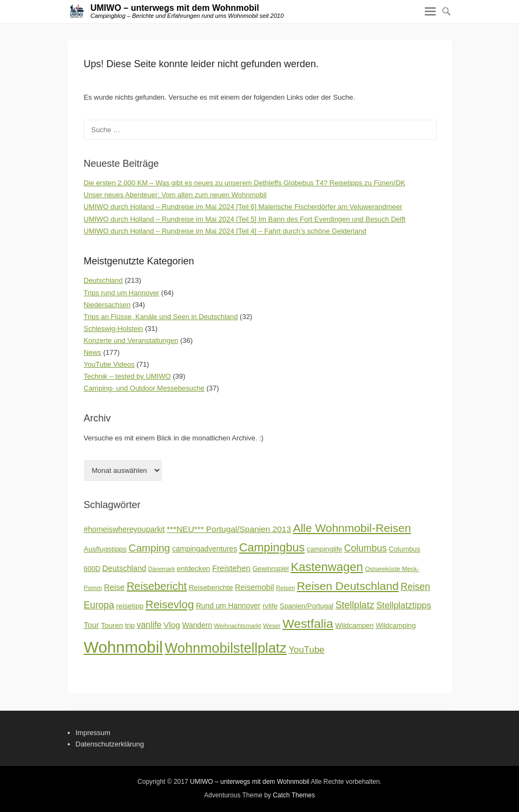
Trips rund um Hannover (122, 293)
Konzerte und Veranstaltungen (131, 340)
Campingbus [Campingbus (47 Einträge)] (272, 547)
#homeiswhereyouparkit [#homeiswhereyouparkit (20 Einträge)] (124, 529)
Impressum (93, 733)
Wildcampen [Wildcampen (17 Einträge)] (354, 625)
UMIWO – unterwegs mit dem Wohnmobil (175, 8)
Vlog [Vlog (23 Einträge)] (172, 625)
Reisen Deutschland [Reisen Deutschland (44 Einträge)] (348, 586)
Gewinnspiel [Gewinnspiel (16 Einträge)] (270, 569)
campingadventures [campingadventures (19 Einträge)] (205, 549)
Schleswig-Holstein (114, 329)
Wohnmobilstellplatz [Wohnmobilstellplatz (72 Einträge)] (225, 648)
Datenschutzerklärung (110, 744)
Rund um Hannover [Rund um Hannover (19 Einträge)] (228, 606)
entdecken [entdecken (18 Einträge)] (194, 569)
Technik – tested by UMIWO (127, 376)
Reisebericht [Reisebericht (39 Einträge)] (157, 586)
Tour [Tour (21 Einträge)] (91, 625)
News (93, 352)
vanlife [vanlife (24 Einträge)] (149, 625)
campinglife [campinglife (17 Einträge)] (324, 549)
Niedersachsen (107, 305)
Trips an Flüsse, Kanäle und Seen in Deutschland (161, 317)
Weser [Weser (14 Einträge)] (272, 626)
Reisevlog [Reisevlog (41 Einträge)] (170, 605)
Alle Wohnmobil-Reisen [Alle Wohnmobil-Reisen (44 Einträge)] (352, 528)
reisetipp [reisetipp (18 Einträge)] (130, 606)
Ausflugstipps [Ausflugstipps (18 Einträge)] (105, 549)
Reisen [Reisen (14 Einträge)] (285, 588)
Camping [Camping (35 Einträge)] (150, 548)
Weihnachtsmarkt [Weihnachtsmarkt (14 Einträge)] (238, 626)
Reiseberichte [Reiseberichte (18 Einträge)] (211, 587)
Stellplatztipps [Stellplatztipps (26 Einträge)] (404, 605)
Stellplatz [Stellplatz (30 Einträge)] (355, 605)
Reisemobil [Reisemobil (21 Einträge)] (254, 587)
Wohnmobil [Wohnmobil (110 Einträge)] (123, 647)
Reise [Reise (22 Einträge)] (114, 587)
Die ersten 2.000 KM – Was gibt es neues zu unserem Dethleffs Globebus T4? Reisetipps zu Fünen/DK (245, 183)
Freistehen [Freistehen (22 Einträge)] (231, 568)
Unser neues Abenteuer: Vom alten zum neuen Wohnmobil (175, 195)
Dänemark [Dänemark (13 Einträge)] (162, 569)
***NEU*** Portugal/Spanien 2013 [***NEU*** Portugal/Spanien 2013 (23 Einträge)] (229, 529)
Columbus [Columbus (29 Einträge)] (366, 548)
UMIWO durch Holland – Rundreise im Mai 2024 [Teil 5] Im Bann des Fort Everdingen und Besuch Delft (245, 219)
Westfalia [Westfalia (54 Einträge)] (308, 623)
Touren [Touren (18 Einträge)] (112, 625)
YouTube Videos (109, 364)
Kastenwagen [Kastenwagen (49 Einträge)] (327, 567)
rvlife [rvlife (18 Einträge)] (270, 606)
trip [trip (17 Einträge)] (130, 625)
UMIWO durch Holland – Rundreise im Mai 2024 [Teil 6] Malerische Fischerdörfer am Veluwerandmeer (243, 207)
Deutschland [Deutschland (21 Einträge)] (124, 568)
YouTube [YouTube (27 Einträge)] (306, 650)
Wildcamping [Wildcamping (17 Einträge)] (396, 625)
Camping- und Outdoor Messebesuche (144, 388)
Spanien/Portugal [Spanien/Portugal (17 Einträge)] (307, 606)
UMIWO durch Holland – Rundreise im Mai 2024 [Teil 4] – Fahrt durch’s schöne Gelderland (225, 231)
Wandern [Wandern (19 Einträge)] (197, 625)
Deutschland (103, 280)
